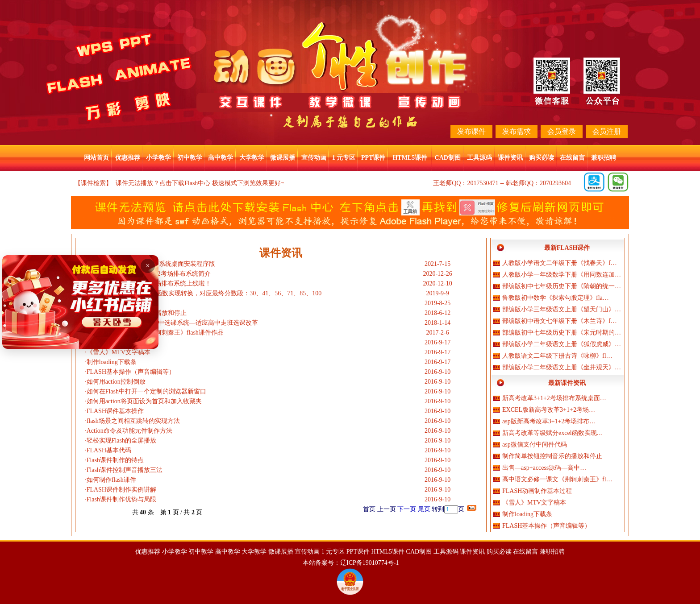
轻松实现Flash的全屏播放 (121, 441)
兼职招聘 (604, 158)
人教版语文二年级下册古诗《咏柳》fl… (557, 356)
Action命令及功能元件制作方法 (129, 431)
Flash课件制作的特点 (115, 460)
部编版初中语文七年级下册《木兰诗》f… (560, 321)
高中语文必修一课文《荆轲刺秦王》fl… (557, 479)
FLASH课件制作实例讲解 (121, 490)
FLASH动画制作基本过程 (537, 491)
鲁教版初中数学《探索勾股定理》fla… (556, 298)
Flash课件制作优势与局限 (121, 499)
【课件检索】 (93, 183)
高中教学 (221, 158)
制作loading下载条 (112, 362)
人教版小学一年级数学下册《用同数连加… (562, 275)
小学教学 (158, 158)
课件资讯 (510, 158)
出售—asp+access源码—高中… (544, 468)
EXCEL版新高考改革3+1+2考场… (549, 410)
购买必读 (542, 158)
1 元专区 (344, 158)
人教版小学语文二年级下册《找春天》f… (560, 263)
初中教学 (190, 158)
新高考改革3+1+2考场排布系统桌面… (554, 398)
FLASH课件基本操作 (115, 411)
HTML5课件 (410, 158)
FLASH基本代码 (109, 450)
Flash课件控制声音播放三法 (125, 470)
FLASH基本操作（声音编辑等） (131, 372)
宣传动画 (314, 158)
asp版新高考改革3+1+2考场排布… (549, 421)
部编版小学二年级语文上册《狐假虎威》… (562, 344)
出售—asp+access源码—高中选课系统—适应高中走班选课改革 (172, 323)
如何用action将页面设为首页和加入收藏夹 (144, 401)
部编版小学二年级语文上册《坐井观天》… (562, 367)
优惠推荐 (128, 158)
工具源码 (479, 158)
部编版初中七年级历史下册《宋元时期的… (562, 333)
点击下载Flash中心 (185, 183)
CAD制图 (448, 158)
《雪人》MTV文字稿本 (119, 352)
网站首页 (96, 158)
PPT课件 (373, 158)
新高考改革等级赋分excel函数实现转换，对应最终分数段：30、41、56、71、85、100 (204, 293)
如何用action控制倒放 (116, 382)
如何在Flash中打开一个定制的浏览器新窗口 (146, 391)
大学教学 (252, 158)
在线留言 (572, 158)
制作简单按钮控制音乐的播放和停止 (552, 456)
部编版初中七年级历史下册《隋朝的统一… (562, 286)
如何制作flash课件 (111, 480)
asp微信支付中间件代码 (535, 445)
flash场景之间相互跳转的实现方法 (133, 421)
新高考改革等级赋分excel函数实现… (553, 433)
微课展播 (283, 158)
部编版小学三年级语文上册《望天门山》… (562, 309)
